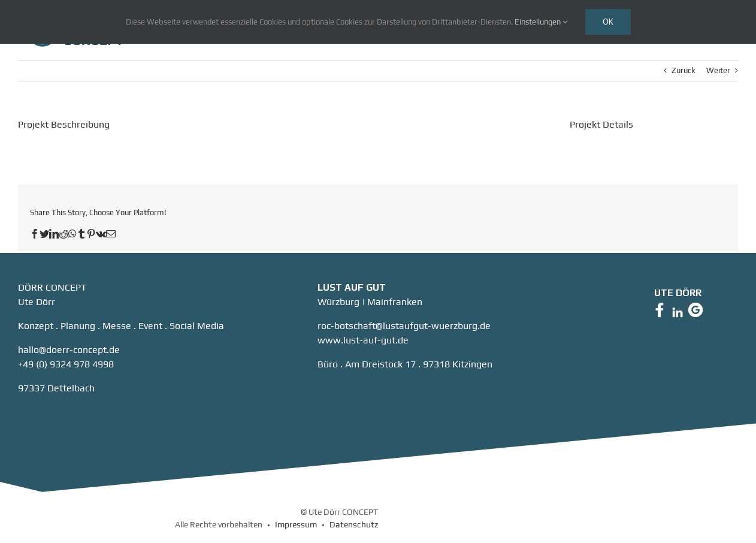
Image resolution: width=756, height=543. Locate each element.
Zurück (684, 70)
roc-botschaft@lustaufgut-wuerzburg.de (404, 326)
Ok (608, 22)
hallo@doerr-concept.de (69, 350)
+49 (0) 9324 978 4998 (66, 364)
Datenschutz (354, 524)
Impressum (296, 524)
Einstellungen (541, 22)
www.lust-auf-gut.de (363, 340)
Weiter (718, 70)
